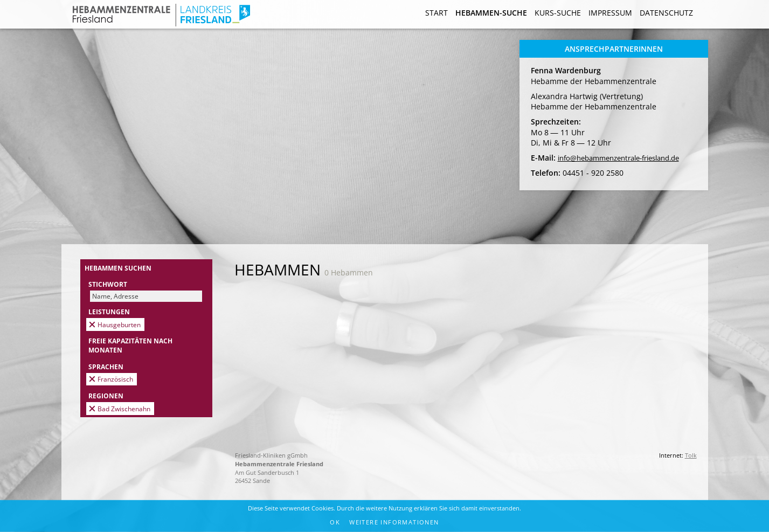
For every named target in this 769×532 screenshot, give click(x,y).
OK (335, 522)
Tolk (691, 455)
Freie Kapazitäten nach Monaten (130, 345)
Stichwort (108, 284)
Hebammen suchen (118, 268)
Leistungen (109, 312)
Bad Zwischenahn (124, 409)
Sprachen (106, 367)
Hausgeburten (119, 324)
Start (437, 13)
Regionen (106, 396)
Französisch (115, 379)
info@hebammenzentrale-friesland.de (618, 158)
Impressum (610, 13)
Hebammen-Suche (491, 13)
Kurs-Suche (558, 13)
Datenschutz (666, 13)
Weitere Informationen (394, 522)
